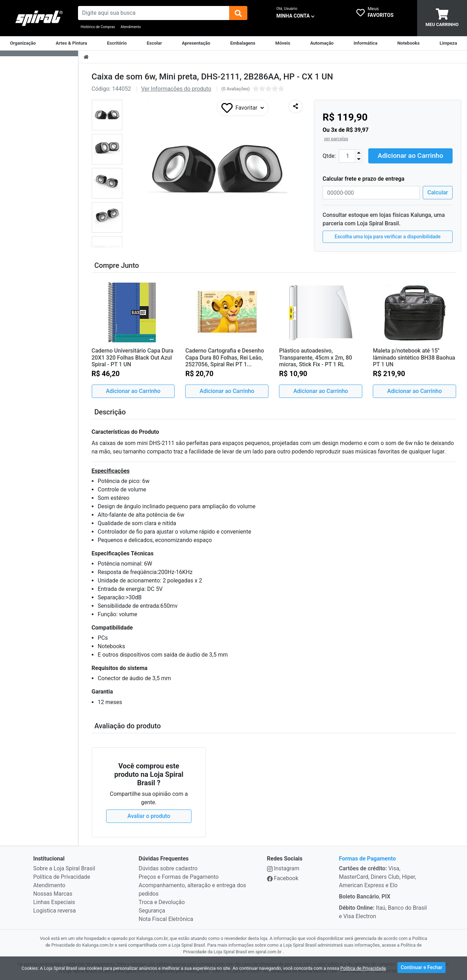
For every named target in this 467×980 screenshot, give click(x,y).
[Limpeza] (448, 43)
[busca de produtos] (154, 13)
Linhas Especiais (54, 902)
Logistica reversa (55, 911)
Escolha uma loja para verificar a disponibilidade (388, 237)
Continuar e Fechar (421, 967)
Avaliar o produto (149, 816)
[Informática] (365, 43)
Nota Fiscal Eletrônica (166, 919)
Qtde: (329, 156)
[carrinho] (442, 18)
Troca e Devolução (162, 902)
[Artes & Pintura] (72, 43)
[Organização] (23, 43)
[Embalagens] (243, 43)
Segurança (152, 911)
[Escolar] (154, 43)
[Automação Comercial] (322, 43)
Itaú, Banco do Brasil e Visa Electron (383, 912)
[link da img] (39, 18)
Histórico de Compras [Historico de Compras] (98, 27)
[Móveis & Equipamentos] (283, 43)
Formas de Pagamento (368, 859)
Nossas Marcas (53, 894)
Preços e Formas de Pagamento (179, 877)
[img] (238, 13)
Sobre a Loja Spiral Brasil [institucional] (64, 868)
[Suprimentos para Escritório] (117, 43)
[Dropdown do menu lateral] (39, 54)
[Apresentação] (196, 43)
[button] (107, 115)
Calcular (438, 192)
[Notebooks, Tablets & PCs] (409, 43)
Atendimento (131, 27)
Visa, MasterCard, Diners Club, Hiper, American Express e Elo (378, 877)
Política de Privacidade (62, 877)
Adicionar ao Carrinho (410, 156)
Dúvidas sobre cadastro (168, 868)
